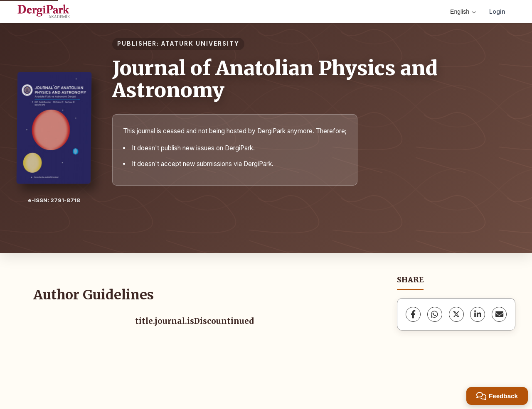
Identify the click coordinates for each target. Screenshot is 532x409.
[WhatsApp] (435, 314)
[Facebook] (413, 314)
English (463, 12)
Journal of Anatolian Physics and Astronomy (275, 79)
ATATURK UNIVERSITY (200, 44)
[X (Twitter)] (456, 314)
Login (497, 11)
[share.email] (499, 314)
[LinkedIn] (478, 314)
